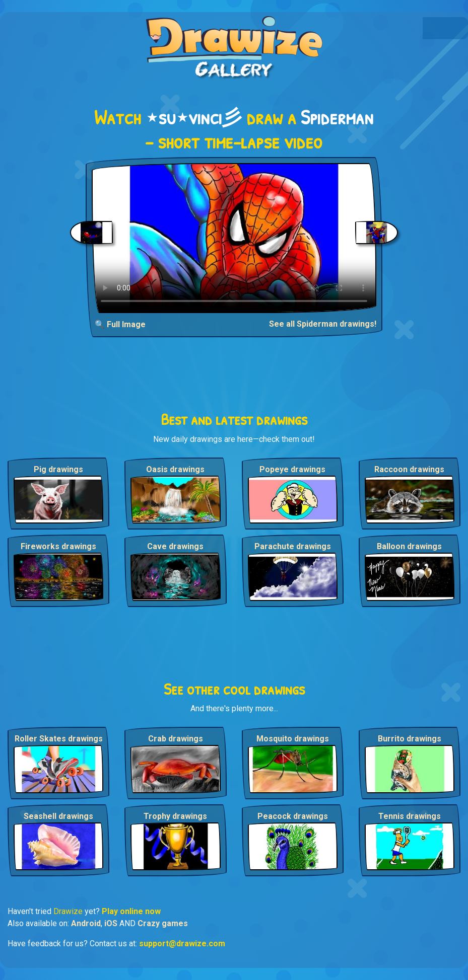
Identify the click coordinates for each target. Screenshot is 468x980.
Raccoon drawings (409, 469)
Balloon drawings (409, 546)
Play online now (131, 911)
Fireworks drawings (58, 546)
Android (86, 923)
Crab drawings (176, 739)
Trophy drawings (175, 816)
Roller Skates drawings (59, 739)
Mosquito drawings (293, 739)
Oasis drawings (175, 469)
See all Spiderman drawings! (323, 324)
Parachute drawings (293, 546)
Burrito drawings (410, 739)
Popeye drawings (292, 469)
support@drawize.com (182, 944)
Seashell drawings (58, 816)
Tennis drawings (410, 816)
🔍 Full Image (120, 324)
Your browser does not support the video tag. (234, 238)
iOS (111, 923)
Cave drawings (175, 546)
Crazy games (163, 923)
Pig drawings (58, 469)
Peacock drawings (293, 816)
